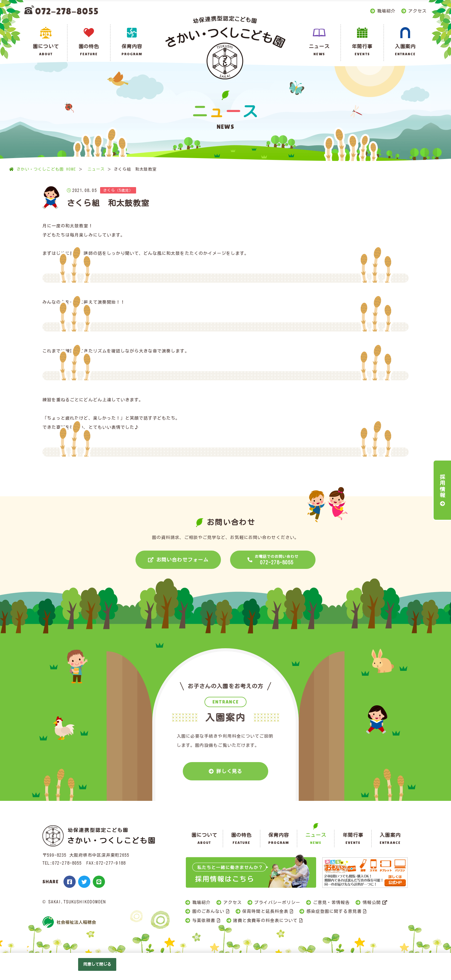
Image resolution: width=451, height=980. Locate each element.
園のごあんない (208, 911)
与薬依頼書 (204, 920)
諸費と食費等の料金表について (265, 920)
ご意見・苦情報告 (331, 902)
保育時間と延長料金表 (265, 911)
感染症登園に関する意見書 (334, 911)
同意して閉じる (97, 964)
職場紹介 (386, 11)
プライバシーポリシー (277, 902)
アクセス (417, 11)
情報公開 (372, 902)
